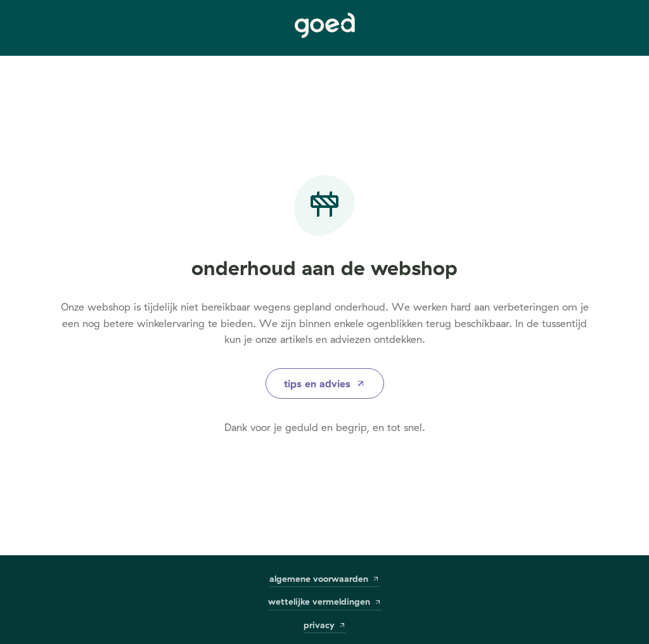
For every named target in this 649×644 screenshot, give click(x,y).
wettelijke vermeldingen (325, 602)
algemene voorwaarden (324, 579)
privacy (325, 625)
